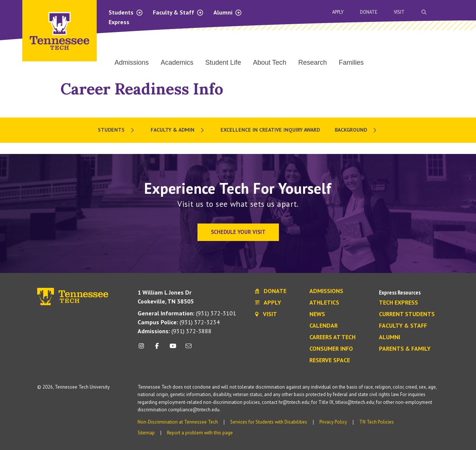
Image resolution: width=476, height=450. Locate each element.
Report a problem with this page (200, 433)
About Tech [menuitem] (270, 62)
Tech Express (398, 303)
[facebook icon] (157, 349)
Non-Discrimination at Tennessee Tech (178, 422)
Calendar (324, 326)
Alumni (228, 12)
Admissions (326, 291)
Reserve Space (330, 360)
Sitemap (146, 433)
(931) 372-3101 (187, 313)
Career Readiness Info (142, 89)
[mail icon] (189, 349)
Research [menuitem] (313, 62)
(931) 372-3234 (179, 322)
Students (126, 12)
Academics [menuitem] (177, 62)
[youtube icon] (173, 349)
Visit (399, 12)
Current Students (407, 314)
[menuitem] (117, 130)
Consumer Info (331, 349)
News (317, 314)
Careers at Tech (332, 337)
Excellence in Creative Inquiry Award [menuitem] (270, 130)
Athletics (324, 303)
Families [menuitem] (351, 62)
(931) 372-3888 (175, 331)
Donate (369, 12)
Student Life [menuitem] (223, 62)
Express (119, 22)
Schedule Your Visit (238, 232)
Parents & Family (405, 349)
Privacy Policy (333, 422)
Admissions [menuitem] (132, 62)
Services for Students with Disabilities (269, 422)
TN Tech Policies (377, 422)
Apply (338, 12)
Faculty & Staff (178, 12)
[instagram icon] (143, 349)
